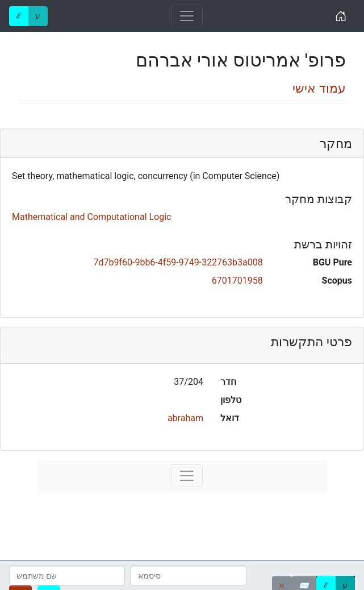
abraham (185, 418)
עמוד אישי (319, 88)
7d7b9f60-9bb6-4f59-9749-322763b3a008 (178, 262)
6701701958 (237, 281)
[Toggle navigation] (187, 16)
